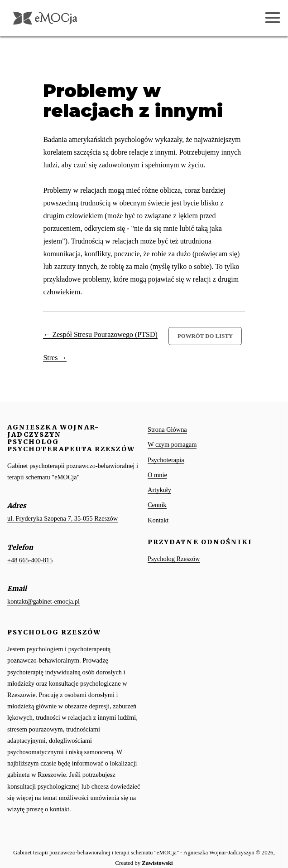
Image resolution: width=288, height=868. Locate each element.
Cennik (157, 505)
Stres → (55, 358)
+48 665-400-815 (30, 560)
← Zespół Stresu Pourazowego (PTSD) (100, 334)
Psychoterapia (166, 460)
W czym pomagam (172, 444)
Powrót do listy (205, 336)
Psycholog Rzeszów (174, 559)
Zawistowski (157, 863)
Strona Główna (167, 429)
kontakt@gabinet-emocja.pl (43, 601)
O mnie (157, 475)
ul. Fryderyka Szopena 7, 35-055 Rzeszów (62, 518)
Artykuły (159, 490)
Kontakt (158, 520)
